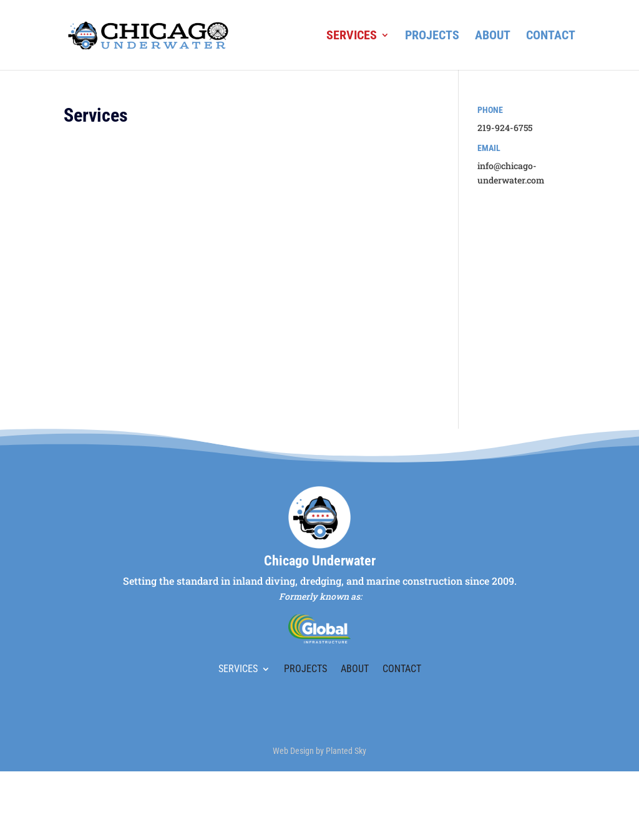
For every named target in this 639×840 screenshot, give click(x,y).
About (493, 37)
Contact (551, 37)
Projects (432, 37)
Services (352, 37)
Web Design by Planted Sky (319, 751)
